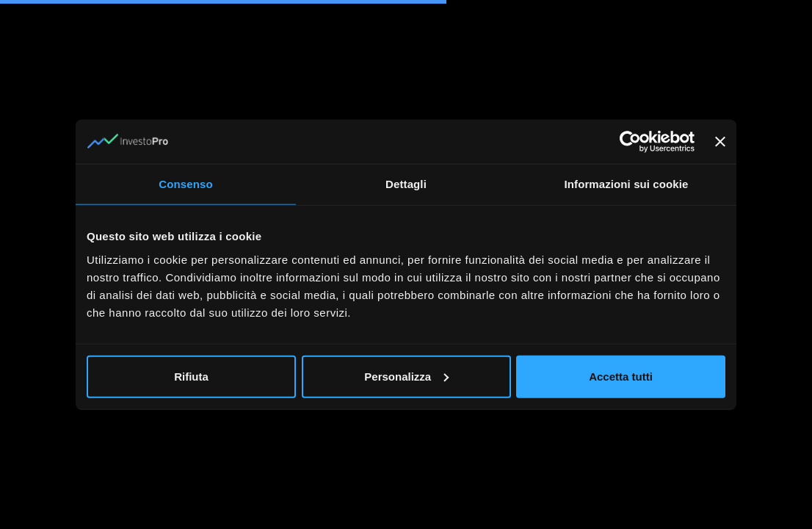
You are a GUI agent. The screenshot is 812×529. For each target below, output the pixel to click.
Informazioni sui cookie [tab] (627, 184)
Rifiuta (191, 376)
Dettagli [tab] (406, 184)
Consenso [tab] (185, 184)
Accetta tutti (621, 376)
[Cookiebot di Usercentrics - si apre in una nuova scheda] (630, 142)
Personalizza (406, 376)
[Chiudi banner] (720, 142)
